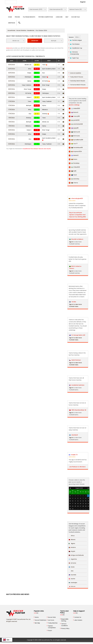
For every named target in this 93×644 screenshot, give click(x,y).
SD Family (46, 81)
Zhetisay (46, 114)
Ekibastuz (45, 110)
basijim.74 (73, 455)
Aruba (72, 567)
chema (73, 183)
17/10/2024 (12, 101)
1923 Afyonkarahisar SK (78, 410)
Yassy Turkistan (27, 85)
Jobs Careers (78, 620)
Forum (50, 631)
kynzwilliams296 (76, 140)
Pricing (17, 17)
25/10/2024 (12, 65)
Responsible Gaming (65, 620)
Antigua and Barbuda (76, 555)
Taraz (45, 65)
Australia (72, 575)
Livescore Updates (76, 73)
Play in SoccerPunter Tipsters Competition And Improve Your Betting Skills (78, 215)
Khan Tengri (46, 85)
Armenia (72, 563)
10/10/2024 (12, 130)
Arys (43, 73)
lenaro (73, 159)
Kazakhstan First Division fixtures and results (37, 149)
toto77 (73, 144)
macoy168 (74, 116)
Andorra (72, 547)
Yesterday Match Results (78, 81)
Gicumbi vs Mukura (77, 239)
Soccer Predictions (41, 620)
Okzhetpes (28, 77)
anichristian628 (76, 124)
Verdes (73, 302)
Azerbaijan (73, 583)
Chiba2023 (74, 167)
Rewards (54, 2)
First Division (75, 44)
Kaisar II (45, 77)
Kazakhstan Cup (76, 48)
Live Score (51, 620)
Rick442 (73, 112)
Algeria (72, 543)
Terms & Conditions (64, 625)
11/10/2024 (12, 118)
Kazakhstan (31, 30)
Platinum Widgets (29, 17)
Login (73, 2)
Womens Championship (74, 53)
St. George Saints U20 (77, 335)
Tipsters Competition (46, 17)
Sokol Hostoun (75, 360)
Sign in (71, 242)
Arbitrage (12, 23)
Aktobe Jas (28, 65)
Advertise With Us (33, 2)
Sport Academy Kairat (49, 69)
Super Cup (74, 58)
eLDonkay (74, 179)
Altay (30, 69)
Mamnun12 (74, 132)
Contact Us (45, 2)
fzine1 (73, 175)
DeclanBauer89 (76, 148)
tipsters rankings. (74, 105)
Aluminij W (74, 435)
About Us (23, 2)
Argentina (73, 559)
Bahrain (72, 586)
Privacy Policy (65, 628)
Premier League (76, 40)
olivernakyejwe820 (76, 198)
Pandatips (74, 163)
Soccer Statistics (21, 30)
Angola (72, 551)
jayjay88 (74, 128)
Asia (71, 571)
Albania (72, 540)
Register (83, 2)
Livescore (59, 17)
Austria (72, 579)
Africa (72, 536)
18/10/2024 (12, 89)
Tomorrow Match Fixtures (78, 85)
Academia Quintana (77, 385)
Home (10, 17)
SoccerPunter (11, 30)
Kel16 (73, 171)
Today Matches (53, 623)
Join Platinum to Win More (77, 467)
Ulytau (29, 81)
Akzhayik (29, 105)
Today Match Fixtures (77, 77)
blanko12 (74, 155)
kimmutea (74, 136)
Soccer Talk (76, 17)
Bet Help (37, 623)
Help (67, 17)
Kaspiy (29, 73)
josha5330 (74, 120)
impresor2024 (75, 151)
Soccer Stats (52, 617)
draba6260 (74, 108)
